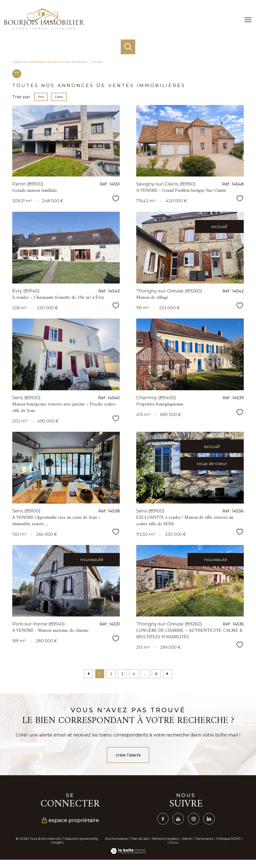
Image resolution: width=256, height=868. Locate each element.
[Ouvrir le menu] (248, 20)
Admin (187, 839)
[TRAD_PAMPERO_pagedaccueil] (44, 28)
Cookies (173, 842)
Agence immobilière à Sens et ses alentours (50, 62)
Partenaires (204, 839)
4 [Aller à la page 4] (134, 674)
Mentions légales (165, 839)
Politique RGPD (228, 839)
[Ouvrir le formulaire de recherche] (128, 47)
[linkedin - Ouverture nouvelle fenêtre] (209, 819)
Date (59, 96)
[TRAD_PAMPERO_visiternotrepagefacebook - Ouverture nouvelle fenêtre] (163, 819)
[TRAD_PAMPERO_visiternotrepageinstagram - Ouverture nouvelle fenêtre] (194, 819)
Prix (41, 96)
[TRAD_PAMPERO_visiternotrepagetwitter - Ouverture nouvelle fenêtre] (178, 819)
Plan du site (140, 839)
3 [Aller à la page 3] (122, 674)
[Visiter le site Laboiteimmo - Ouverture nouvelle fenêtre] (128, 852)
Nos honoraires (116, 839)
